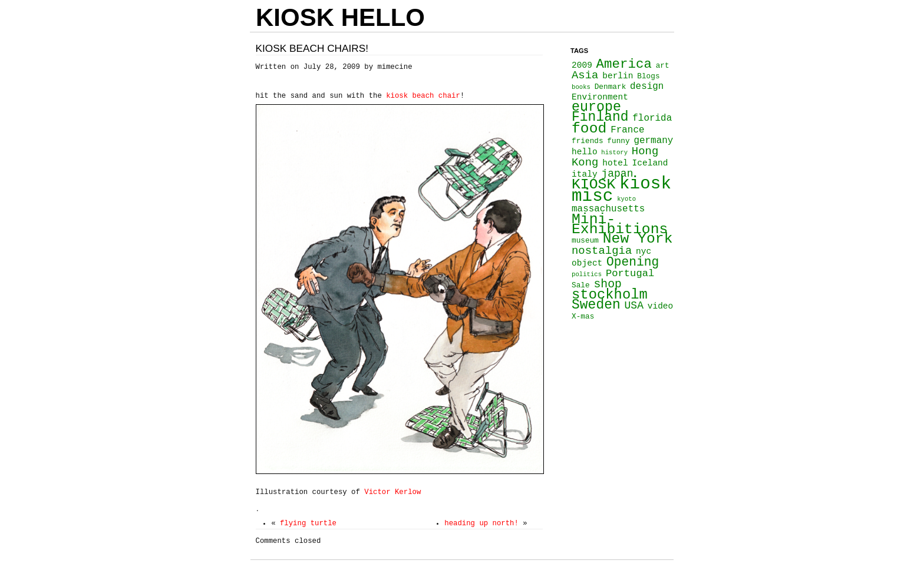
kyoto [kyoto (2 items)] (626, 199)
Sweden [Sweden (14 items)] (596, 305)
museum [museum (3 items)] (585, 241)
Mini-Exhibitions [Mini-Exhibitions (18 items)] (620, 224)
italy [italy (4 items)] (585, 174)
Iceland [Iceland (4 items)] (650, 163)
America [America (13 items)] (624, 64)
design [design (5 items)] (647, 87)
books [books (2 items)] (581, 87)
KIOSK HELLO (340, 17)
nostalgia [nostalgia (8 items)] (602, 251)
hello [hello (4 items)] (585, 152)
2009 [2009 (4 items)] (582, 65)
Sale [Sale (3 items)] (581, 285)
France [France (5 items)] (627, 130)
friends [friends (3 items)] (588, 141)
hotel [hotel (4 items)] (615, 163)
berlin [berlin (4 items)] (618, 76)
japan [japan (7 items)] (617, 174)
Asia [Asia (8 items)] (585, 75)
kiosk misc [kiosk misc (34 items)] (621, 190)
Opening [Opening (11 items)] (633, 262)
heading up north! (481, 523)
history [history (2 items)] (614, 153)
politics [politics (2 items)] (587, 274)
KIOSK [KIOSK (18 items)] (593, 184)
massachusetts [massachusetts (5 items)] (608, 209)
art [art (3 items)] (663, 66)
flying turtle (308, 523)
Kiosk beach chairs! (312, 48)
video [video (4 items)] (661, 306)
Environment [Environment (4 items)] (600, 97)
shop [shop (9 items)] (608, 284)
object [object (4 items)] (587, 263)
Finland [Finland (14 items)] (600, 117)
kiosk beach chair (423, 96)
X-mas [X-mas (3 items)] (583, 317)
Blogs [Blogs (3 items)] (648, 76)
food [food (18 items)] (589, 128)
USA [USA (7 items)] (634, 306)
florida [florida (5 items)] (652, 118)
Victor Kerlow (390, 492)
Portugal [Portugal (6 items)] (630, 274)
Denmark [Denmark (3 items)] (610, 87)
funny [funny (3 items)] (618, 141)
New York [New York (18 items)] (638, 238)
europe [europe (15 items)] (596, 107)
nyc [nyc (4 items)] (643, 251)
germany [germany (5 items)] (653, 141)
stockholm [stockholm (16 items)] (610, 295)
